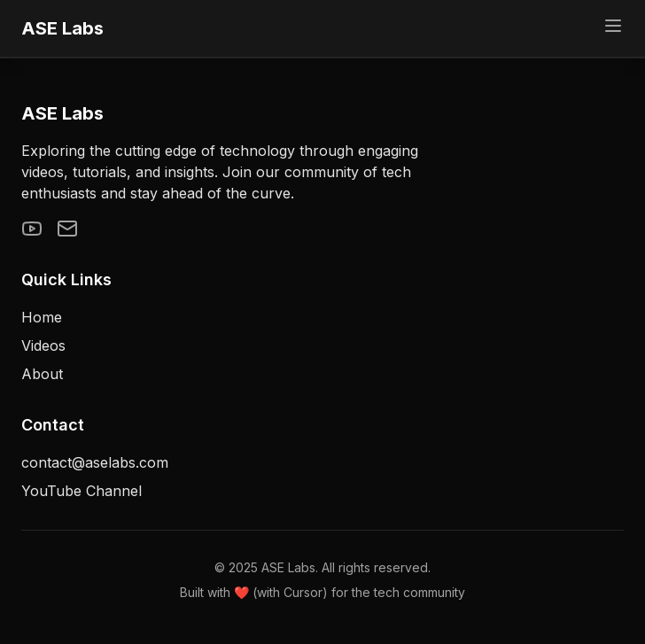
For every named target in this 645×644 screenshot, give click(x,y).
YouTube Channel (82, 491)
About (42, 374)
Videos (43, 345)
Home (42, 317)
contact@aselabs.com (95, 462)
